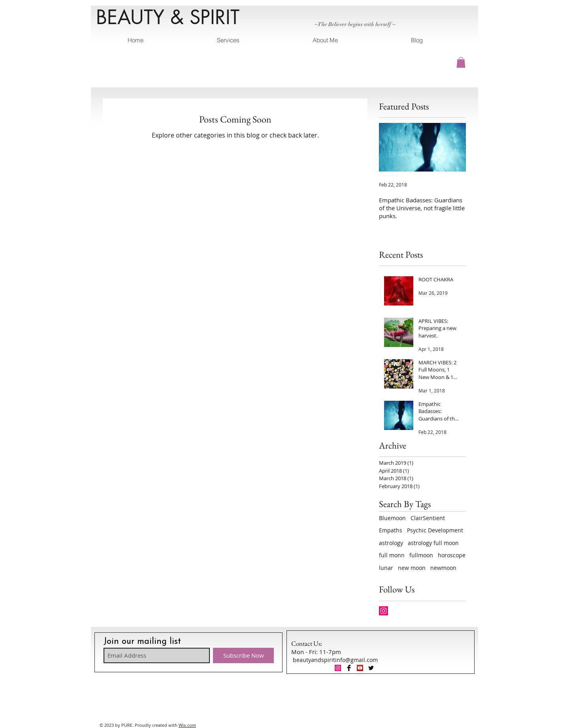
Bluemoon (392, 518)
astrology (391, 543)
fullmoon (421, 555)
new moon (412, 568)
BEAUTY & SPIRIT (168, 17)
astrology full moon (433, 543)
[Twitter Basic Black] (371, 668)
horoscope (452, 555)
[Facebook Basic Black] (349, 668)
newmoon (443, 568)
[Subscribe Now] (243, 655)
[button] (461, 62)
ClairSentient (428, 518)
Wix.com (187, 725)
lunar (386, 568)
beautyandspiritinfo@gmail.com (335, 660)
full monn (392, 555)
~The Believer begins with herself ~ (355, 24)
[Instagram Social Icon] (383, 611)
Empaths (391, 530)
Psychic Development (435, 530)
